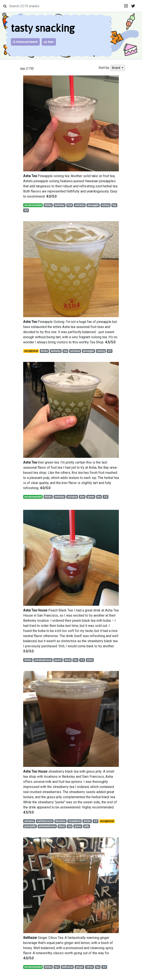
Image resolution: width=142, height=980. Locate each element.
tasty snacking (43, 28)
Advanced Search (25, 42)
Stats (49, 42)
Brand (116, 68)
